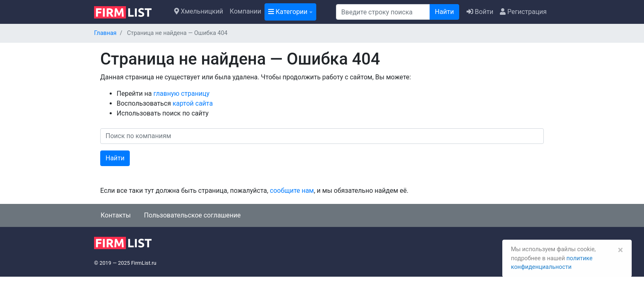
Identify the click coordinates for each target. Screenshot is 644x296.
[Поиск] (383, 12)
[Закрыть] (620, 250)
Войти (480, 12)
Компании (245, 11)
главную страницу (181, 94)
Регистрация (523, 12)
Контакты (116, 215)
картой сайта (193, 103)
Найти (444, 12)
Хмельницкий (199, 11)
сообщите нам (292, 191)
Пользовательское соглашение (192, 215)
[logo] (129, 12)
